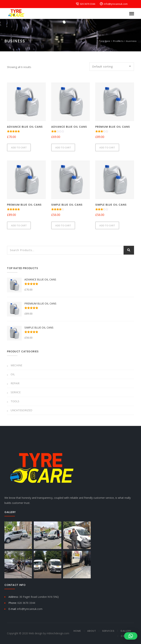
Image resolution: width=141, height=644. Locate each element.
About (92, 631)
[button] (131, 636)
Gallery (126, 631)
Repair (15, 383)
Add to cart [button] (19, 147)
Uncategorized (21, 410)
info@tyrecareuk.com (116, 4)
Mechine (16, 365)
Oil (13, 374)
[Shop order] (112, 67)
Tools (15, 401)
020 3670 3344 (87, 4)
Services (108, 631)
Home (77, 631)
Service (16, 392)
